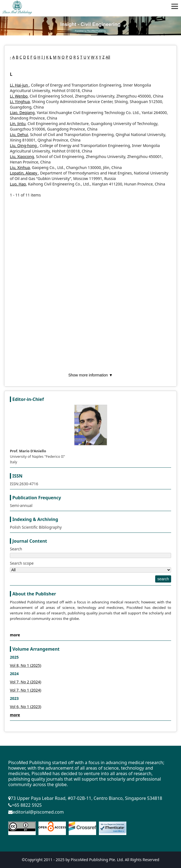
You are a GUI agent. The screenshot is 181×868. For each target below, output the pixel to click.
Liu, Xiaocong (22, 156)
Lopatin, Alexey (24, 173)
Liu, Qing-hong (24, 145)
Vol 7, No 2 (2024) (26, 682)
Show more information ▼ (91, 375)
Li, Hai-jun (19, 85)
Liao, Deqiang (22, 113)
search (163, 579)
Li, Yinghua (20, 102)
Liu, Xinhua (20, 167)
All (108, 57)
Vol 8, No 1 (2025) (26, 665)
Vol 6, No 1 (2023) (26, 707)
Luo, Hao (18, 184)
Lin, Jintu (18, 124)
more (15, 635)
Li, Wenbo (19, 96)
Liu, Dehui (19, 135)
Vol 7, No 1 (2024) (26, 690)
